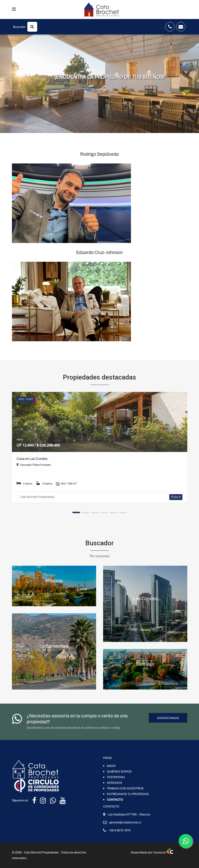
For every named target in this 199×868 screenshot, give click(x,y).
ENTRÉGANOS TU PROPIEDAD (128, 794)
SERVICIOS (114, 783)
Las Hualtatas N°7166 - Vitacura (129, 814)
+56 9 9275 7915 (120, 830)
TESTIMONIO (116, 777)
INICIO (111, 766)
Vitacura (54, 581)
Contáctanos (168, 718)
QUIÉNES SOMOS (119, 771)
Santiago (145, 664)
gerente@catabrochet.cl (125, 822)
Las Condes (145, 598)
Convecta (163, 852)
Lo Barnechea (54, 646)
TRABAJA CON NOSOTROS (125, 788)
